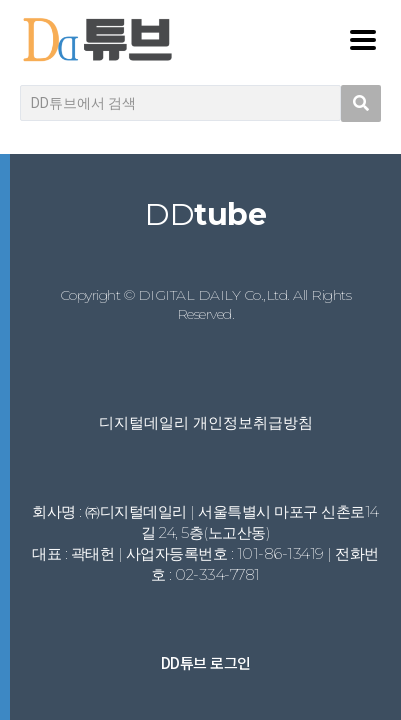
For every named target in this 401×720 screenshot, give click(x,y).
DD (205, 214)
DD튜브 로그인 (206, 662)
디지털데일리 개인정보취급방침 (206, 422)
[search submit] (361, 103)
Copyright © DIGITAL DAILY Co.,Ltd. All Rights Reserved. (206, 305)
